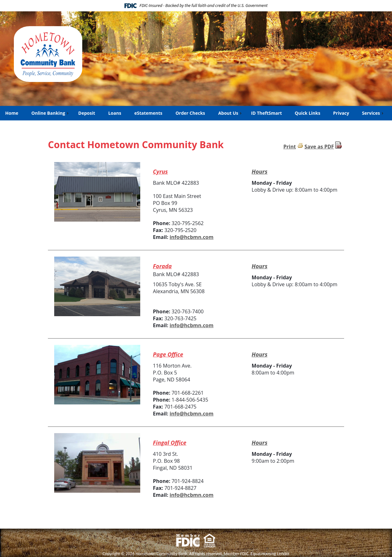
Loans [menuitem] (114, 113)
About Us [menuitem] (230, 113)
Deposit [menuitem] (86, 113)
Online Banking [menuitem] (51, 113)
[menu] (196, 113)
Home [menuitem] (12, 113)
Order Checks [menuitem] (190, 113)
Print (290, 147)
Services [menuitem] (373, 113)
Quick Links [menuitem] (307, 113)
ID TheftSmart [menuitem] (267, 113)
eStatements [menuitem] (148, 113)
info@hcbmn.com (191, 237)
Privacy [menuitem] (341, 113)
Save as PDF (319, 147)
